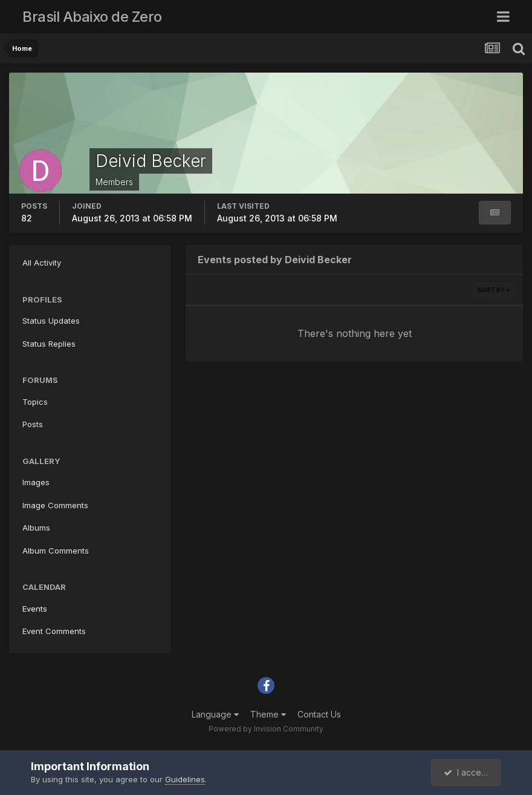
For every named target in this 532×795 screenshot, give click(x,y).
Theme (268, 714)
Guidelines (185, 779)
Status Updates (51, 321)
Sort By (493, 290)
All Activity (42, 263)
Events (35, 609)
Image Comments (55, 505)
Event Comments (54, 631)
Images (36, 482)
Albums (36, 528)
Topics (35, 402)
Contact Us (319, 714)
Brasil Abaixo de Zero (92, 17)
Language (215, 714)
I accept (466, 772)
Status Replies (49, 344)
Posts (33, 424)
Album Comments (56, 551)
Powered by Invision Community (266, 729)
